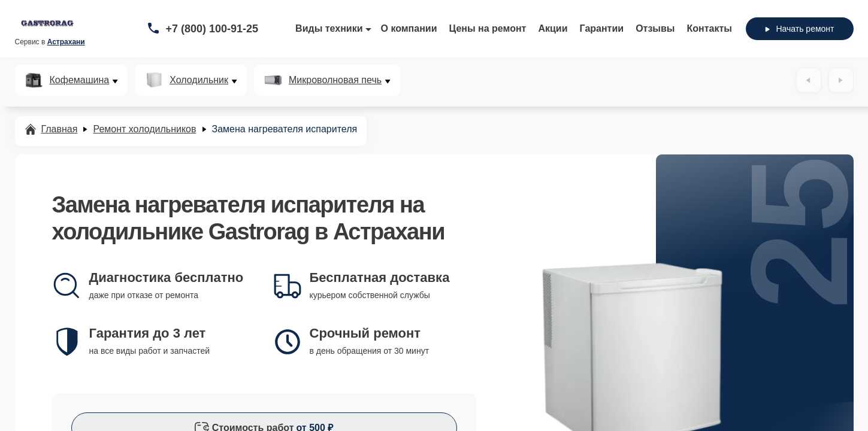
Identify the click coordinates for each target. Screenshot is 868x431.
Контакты (710, 28)
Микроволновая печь (335, 80)
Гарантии (602, 28)
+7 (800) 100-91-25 (212, 29)
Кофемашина (80, 80)
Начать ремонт (799, 29)
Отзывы (655, 28)
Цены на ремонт (488, 28)
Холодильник (199, 80)
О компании (409, 28)
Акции (553, 28)
